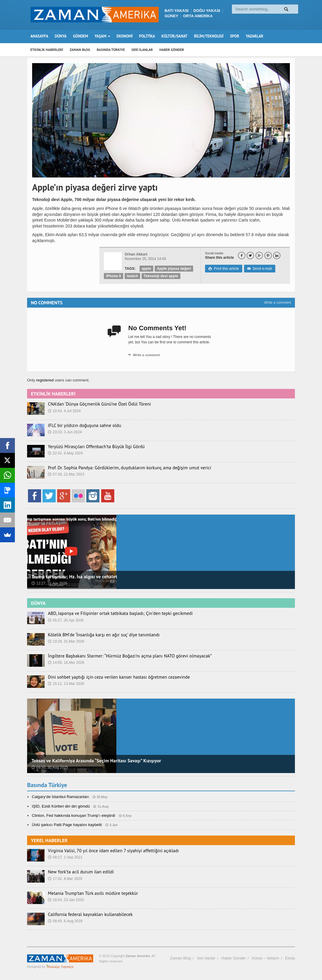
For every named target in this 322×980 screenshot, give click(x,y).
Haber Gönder (234, 958)
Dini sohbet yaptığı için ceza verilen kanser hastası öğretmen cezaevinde (112, 677)
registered (45, 380)
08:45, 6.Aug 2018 (65, 921)
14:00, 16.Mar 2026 (66, 663)
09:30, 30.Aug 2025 (50, 767)
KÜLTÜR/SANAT (175, 36)
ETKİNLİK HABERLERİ (47, 50)
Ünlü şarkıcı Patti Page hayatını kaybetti (66, 825)
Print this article (223, 269)
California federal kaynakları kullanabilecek (86, 914)
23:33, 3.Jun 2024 (65, 432)
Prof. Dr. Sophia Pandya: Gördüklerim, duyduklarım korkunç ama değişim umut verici (122, 468)
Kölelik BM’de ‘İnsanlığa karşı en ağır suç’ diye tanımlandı (99, 635)
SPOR (235, 36)
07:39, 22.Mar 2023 (66, 474)
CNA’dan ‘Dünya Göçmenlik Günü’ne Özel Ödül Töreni (95, 404)
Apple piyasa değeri (173, 269)
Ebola (290, 958)
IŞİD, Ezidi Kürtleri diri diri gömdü (60, 806)
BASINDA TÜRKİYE (111, 50)
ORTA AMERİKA (198, 16)
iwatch (132, 276)
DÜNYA (61, 36)
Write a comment (278, 303)
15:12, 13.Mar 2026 (66, 684)
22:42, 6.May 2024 (65, 453)
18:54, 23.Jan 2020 (66, 900)
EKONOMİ (124, 36)
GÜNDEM (81, 36)
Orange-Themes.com (60, 967)
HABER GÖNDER (172, 50)
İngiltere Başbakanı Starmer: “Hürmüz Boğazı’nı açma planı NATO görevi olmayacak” (122, 656)
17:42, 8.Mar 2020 (65, 879)
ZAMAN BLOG (80, 50)
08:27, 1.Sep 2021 (65, 857)
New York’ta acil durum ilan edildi (78, 872)
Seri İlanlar (206, 958)
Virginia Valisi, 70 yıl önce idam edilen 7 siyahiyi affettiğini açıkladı (107, 851)
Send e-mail (259, 269)
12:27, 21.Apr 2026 (49, 583)
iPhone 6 (113, 276)
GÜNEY (171, 16)
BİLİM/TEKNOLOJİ (209, 36)
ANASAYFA (39, 36)
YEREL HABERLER (49, 840)
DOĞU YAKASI (207, 11)
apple (146, 269)
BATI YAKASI (177, 11)
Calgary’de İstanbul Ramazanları (60, 797)
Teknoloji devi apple (160, 276)
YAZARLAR (255, 36)
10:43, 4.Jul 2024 (64, 411)
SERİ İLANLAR (142, 50)
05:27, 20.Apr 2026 (65, 620)
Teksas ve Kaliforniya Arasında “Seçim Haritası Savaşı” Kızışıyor (95, 761)
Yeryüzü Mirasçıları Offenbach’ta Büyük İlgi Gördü (92, 447)
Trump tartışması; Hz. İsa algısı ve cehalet (74, 577)
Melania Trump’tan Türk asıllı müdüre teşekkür (89, 893)
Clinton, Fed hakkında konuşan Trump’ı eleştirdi (73, 815)
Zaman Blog (180, 958)
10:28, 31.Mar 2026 (66, 641)
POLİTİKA (147, 36)
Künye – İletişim (265, 958)
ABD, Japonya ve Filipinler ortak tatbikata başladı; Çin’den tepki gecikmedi (114, 613)
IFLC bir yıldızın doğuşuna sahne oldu (81, 426)
